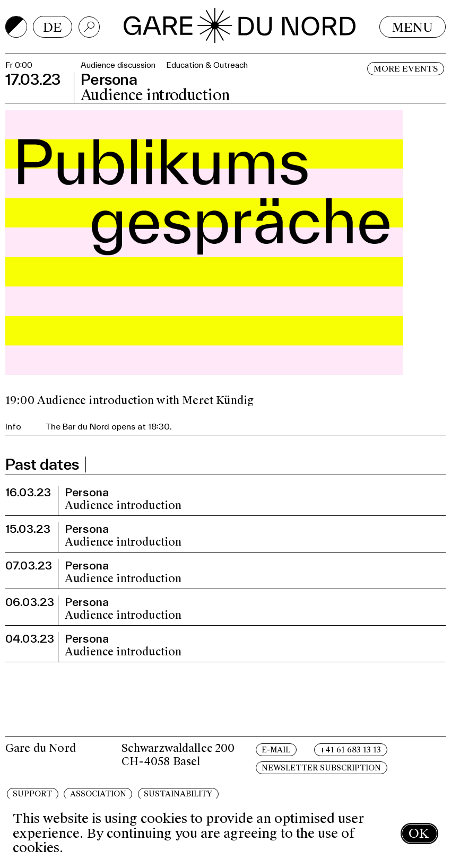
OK (419, 833)
